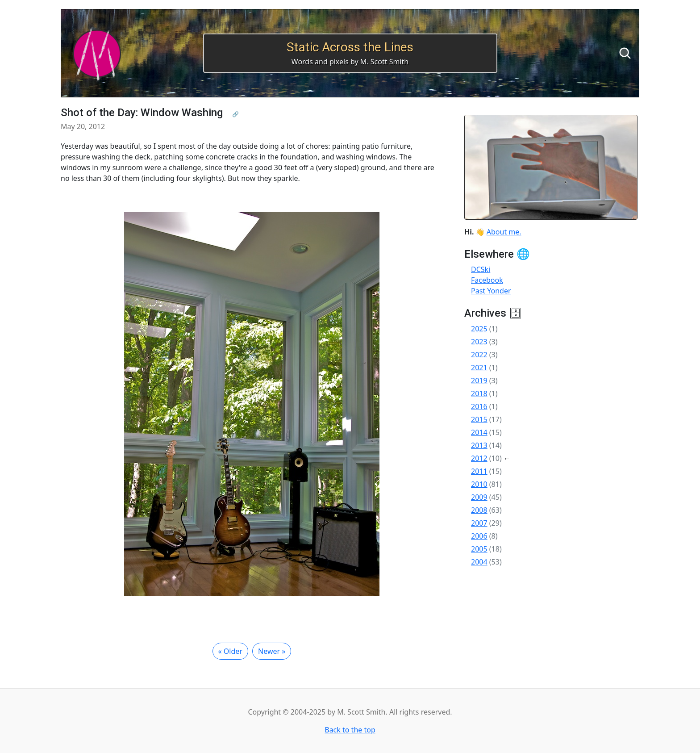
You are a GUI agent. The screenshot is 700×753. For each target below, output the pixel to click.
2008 (479, 510)
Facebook (487, 280)
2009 (479, 497)
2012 (479, 458)
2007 (479, 523)
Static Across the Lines (350, 47)
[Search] (625, 53)
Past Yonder (491, 291)
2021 (479, 368)
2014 (479, 432)
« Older (230, 651)
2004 (479, 562)
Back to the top (350, 730)
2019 (479, 381)
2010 (479, 484)
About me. (504, 232)
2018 (479, 393)
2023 (479, 342)
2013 (479, 445)
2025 (479, 329)
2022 (479, 355)
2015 (479, 419)
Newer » (272, 651)
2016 (479, 406)
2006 (479, 536)
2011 (479, 471)
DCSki (481, 269)
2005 (479, 549)
